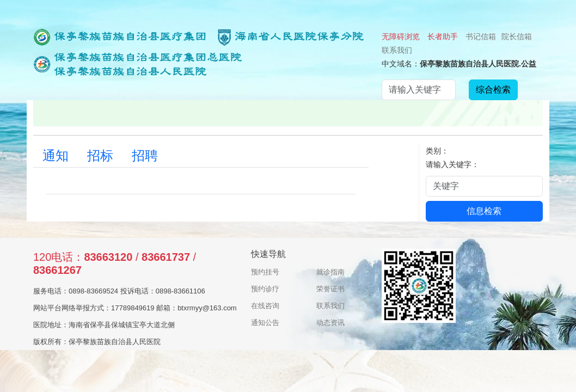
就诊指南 (330, 272)
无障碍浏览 (401, 36)
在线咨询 (265, 306)
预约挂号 (265, 272)
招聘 (145, 156)
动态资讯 (330, 323)
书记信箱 (481, 36)
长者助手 (443, 36)
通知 (56, 156)
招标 (100, 156)
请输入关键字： (452, 164)
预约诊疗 (265, 289)
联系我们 (397, 50)
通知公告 (265, 323)
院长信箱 (517, 36)
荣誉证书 (330, 289)
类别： (437, 151)
